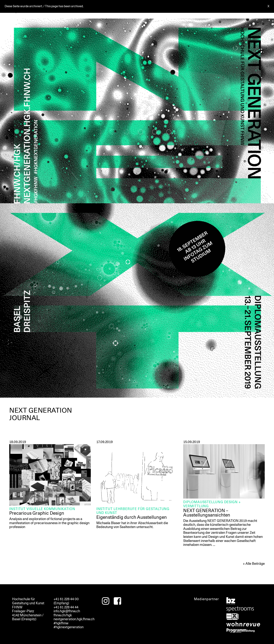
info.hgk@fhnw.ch (67, 611)
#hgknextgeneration (69, 627)
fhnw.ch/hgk (63, 615)
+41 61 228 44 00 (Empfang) (66, 601)
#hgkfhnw (61, 623)
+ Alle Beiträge (254, 564)
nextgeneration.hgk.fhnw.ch (74, 619)
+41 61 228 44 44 (66, 607)
